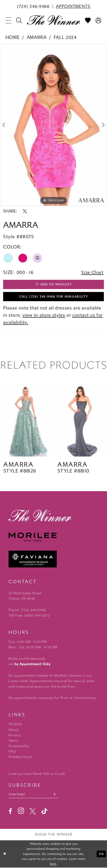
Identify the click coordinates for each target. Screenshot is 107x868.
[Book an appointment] (73, 6)
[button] (9, 21)
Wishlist (15, 725)
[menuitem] (33, 6)
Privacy (14, 735)
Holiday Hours (20, 757)
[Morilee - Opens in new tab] (53, 537)
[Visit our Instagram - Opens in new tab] (21, 811)
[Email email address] (34, 795)
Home (13, 37)
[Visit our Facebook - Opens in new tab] (10, 812)
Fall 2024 (65, 37)
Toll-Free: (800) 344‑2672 (29, 616)
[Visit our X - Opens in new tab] (33, 812)
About (14, 730)
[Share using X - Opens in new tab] (25, 211)
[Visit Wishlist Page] (88, 21)
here (53, 864)
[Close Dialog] (5, 854)
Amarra (37, 37)
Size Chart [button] (92, 272)
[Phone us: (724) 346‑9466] (33, 6)
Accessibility (19, 746)
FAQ (12, 752)
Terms (13, 741)
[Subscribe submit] (55, 795)
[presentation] (26, 420)
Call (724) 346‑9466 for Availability (54, 297)
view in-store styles (44, 316)
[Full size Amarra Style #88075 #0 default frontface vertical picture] (53, 125)
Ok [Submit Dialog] (101, 854)
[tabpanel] (53, 125)
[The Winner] (54, 20)
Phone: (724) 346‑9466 (27, 610)
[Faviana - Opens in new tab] (53, 559)
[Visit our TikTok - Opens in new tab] (45, 812)
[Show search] (19, 21)
